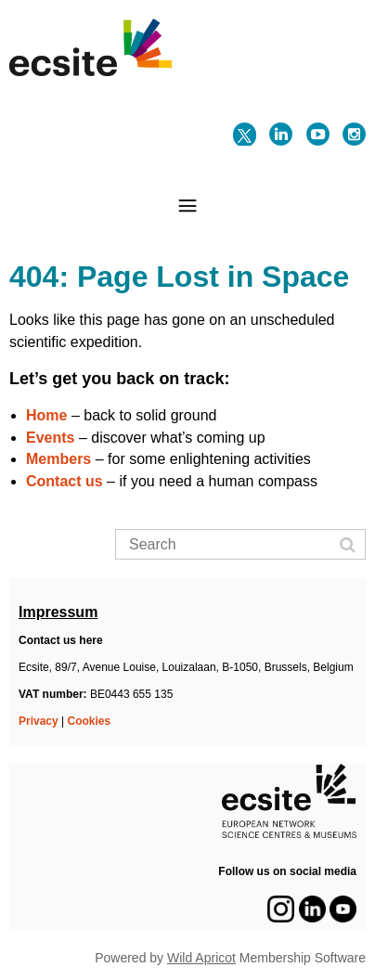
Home (46, 415)
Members (58, 459)
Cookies (90, 721)
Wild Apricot (201, 958)
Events (50, 438)
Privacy (39, 721)
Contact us (65, 481)
